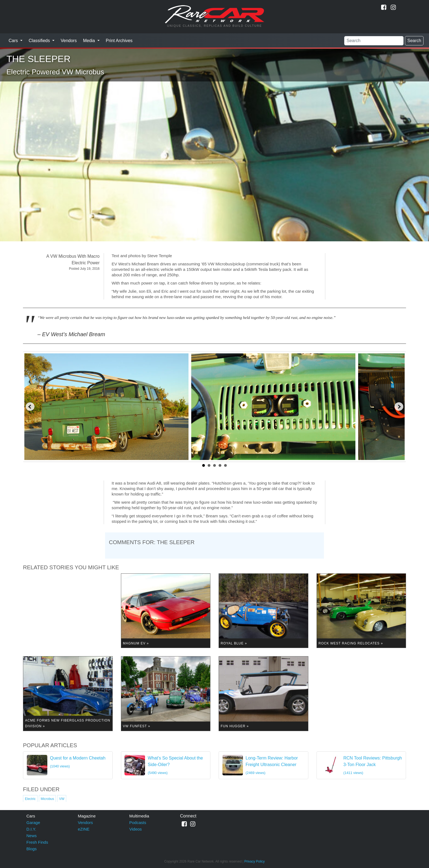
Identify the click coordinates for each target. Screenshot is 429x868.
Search (414, 41)
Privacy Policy (255, 861)
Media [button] (89, 41)
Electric (30, 799)
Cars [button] (14, 41)
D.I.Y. (31, 829)
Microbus (47, 799)
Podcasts (138, 822)
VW (62, 799)
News (32, 836)
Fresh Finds (37, 842)
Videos (136, 829)
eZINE (84, 829)
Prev (30, 407)
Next (399, 407)
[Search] (374, 41)
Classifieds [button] (40, 41)
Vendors (69, 41)
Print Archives (119, 41)
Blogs (32, 849)
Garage (33, 822)
